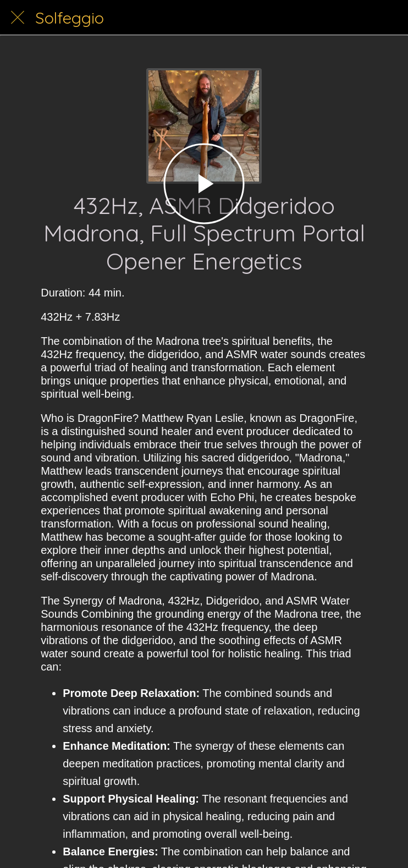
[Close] (18, 18)
